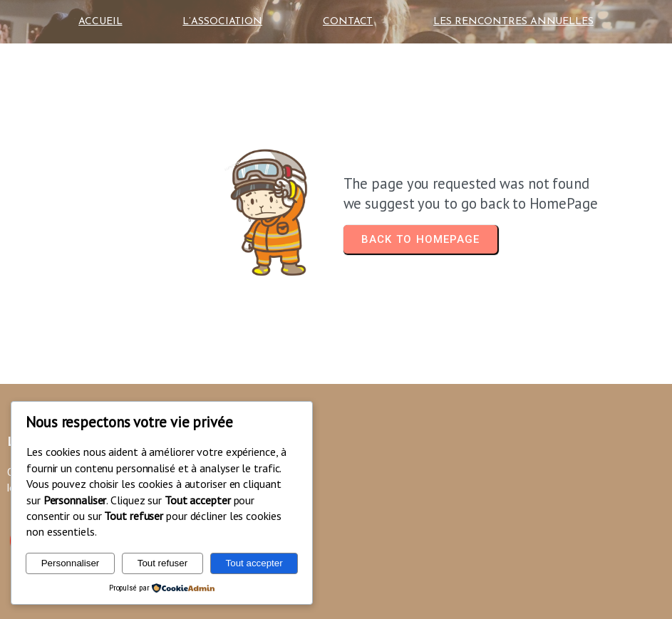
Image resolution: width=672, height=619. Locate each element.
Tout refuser (162, 563)
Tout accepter (254, 563)
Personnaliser (71, 563)
